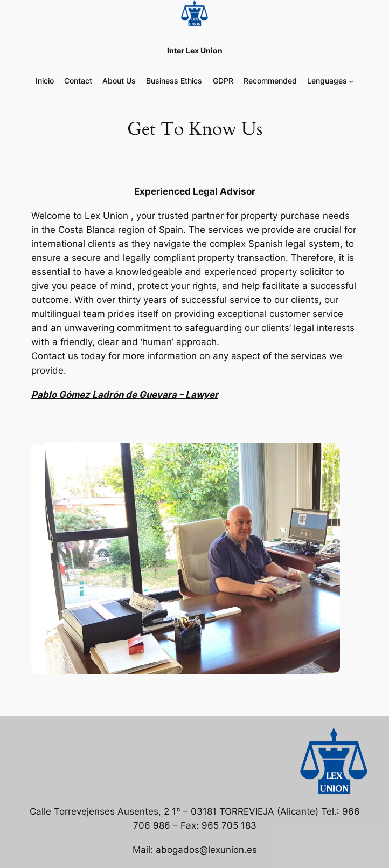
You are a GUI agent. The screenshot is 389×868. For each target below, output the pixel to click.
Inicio (45, 81)
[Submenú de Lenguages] (352, 81)
